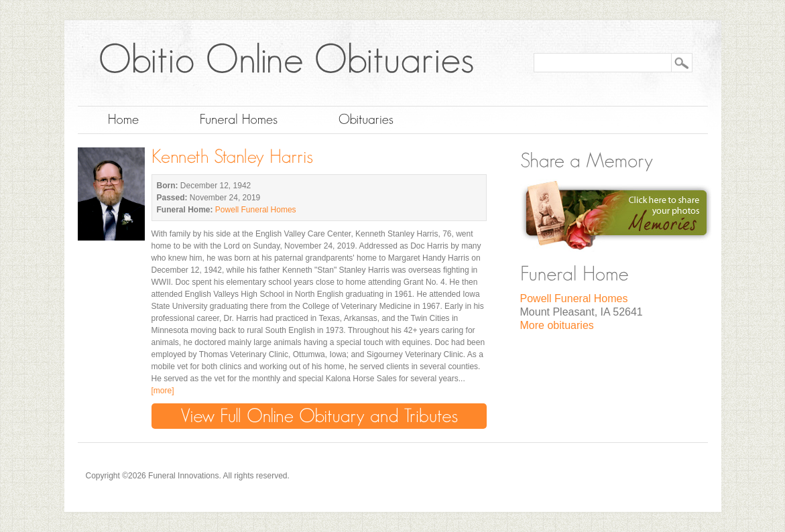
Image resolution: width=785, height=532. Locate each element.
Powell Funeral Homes (256, 210)
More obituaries (557, 325)
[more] (163, 391)
